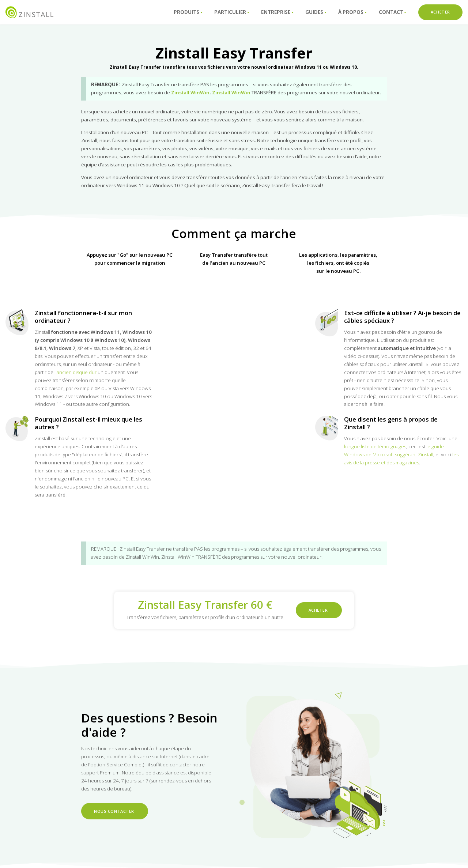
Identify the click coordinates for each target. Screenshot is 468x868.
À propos (352, 12)
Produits (188, 12)
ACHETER (440, 12)
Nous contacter (115, 811)
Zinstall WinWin (190, 93)
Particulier (232, 12)
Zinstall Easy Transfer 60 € (205, 605)
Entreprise (277, 12)
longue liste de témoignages (375, 446)
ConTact (393, 12)
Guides (316, 12)
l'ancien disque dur (76, 372)
